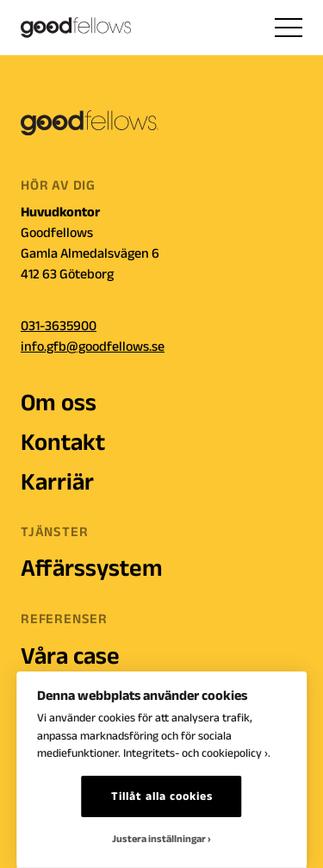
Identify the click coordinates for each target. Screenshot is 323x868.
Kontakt (63, 442)
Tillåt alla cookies (162, 796)
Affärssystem (92, 568)
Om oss (59, 402)
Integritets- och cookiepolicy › (196, 753)
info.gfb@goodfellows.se (93, 346)
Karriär (57, 481)
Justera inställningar (159, 838)
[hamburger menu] (289, 28)
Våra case (70, 656)
